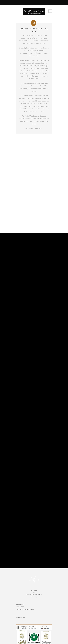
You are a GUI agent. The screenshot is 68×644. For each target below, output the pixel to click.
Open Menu (50, 11)
